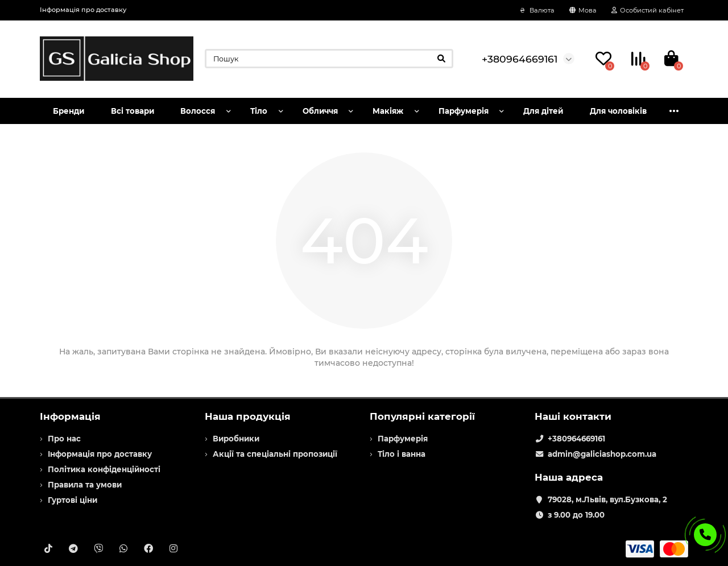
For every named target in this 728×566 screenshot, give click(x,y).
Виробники (236, 439)
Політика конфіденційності (104, 469)
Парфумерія (464, 111)
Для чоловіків (618, 111)
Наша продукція (248, 416)
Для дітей (543, 111)
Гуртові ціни (73, 500)
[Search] (329, 59)
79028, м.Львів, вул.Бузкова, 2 (607, 499)
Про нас (64, 439)
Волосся (198, 111)
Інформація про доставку (83, 10)
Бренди (69, 111)
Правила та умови (85, 485)
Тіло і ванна (402, 454)
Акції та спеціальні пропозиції (275, 454)
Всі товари (133, 111)
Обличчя (320, 111)
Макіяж (388, 111)
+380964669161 (576, 439)
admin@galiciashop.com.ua (602, 454)
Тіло (259, 111)
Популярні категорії (422, 416)
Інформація (70, 416)
